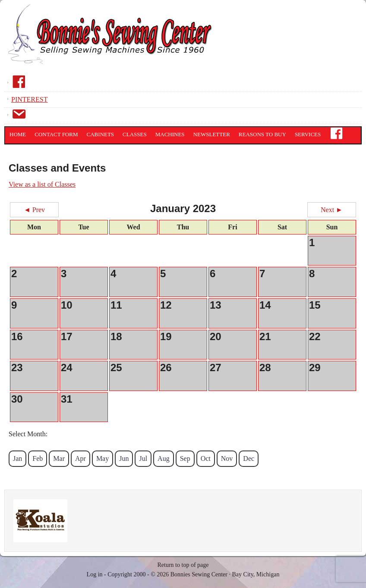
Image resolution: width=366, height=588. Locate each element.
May (103, 458)
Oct (206, 458)
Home (18, 134)
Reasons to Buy (262, 134)
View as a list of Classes (42, 184)
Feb (38, 458)
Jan (17, 458)
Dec (249, 458)
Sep (185, 458)
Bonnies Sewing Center (112, 41)
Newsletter (212, 134)
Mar (59, 458)
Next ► (332, 210)
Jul (143, 458)
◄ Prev (34, 210)
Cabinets (101, 134)
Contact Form (56, 134)
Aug (164, 458)
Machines (170, 134)
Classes (135, 134)
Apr (80, 458)
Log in (95, 574)
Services (308, 134)
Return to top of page (183, 565)
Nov (227, 458)
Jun (124, 458)
